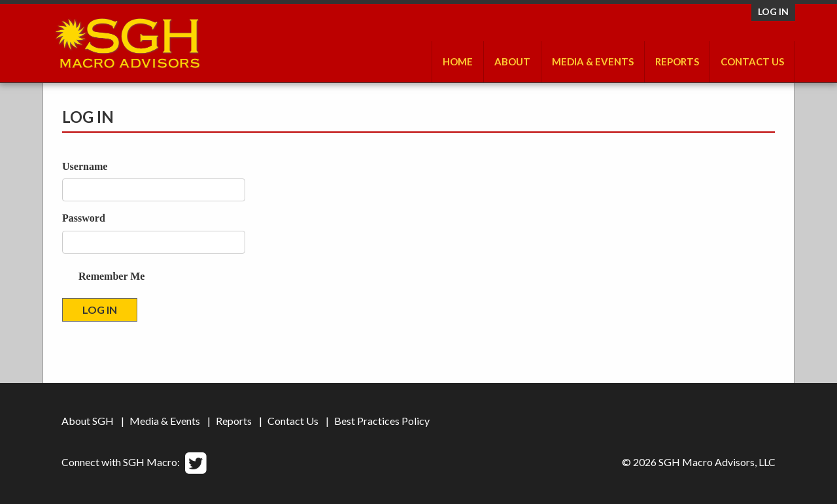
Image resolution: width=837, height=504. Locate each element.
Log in (773, 11)
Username (85, 166)
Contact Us (752, 61)
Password (84, 218)
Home (458, 61)
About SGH (88, 421)
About (512, 61)
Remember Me (111, 276)
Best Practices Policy (382, 421)
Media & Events (593, 61)
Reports (677, 61)
